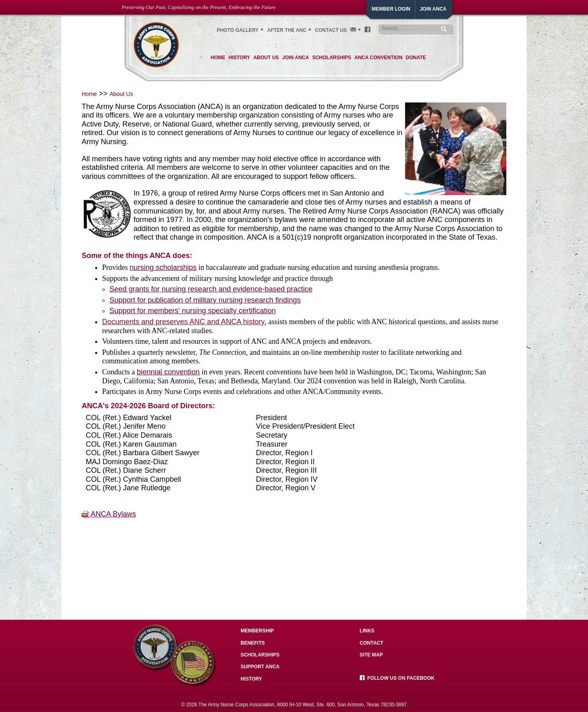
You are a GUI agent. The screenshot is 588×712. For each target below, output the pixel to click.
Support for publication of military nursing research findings (205, 300)
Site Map (371, 655)
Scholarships (260, 655)
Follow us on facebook (397, 678)
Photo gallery (238, 30)
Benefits (253, 643)
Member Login (391, 9)
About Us (121, 94)
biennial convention (168, 372)
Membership (257, 631)
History (251, 679)
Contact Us (331, 30)
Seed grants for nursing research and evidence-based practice (211, 289)
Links (367, 631)
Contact (372, 643)
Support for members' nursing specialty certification (193, 311)
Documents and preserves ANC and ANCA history (183, 322)
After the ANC (287, 30)
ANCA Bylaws (109, 514)
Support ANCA (260, 667)
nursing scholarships (163, 267)
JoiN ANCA (433, 9)
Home (89, 94)
